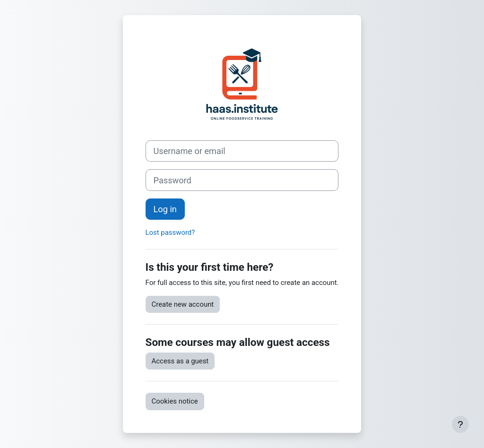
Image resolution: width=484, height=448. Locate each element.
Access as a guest (180, 361)
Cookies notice (175, 401)
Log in (165, 209)
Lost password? (170, 233)
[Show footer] (460, 424)
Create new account (183, 304)
